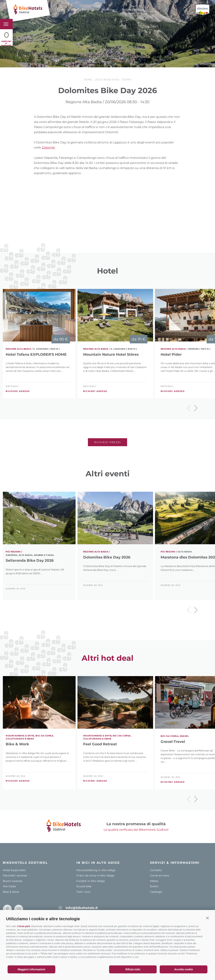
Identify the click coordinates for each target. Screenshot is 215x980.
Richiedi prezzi (107, 442)
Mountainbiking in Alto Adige (96, 870)
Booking (108, 10)
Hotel (59, 10)
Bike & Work (17, 744)
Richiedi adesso (18, 391)
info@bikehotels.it (82, 908)
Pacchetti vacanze (15, 875)
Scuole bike (84, 886)
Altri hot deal (107, 658)
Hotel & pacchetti (14, 870)
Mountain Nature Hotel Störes (111, 355)
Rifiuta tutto (133, 969)
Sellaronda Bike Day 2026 (30, 561)
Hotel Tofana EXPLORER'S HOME (36, 355)
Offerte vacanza (82, 10)
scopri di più (16, 589)
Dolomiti (48, 147)
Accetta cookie (184, 969)
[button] (207, 918)
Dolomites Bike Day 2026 (107, 557)
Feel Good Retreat (100, 744)
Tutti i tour (83, 892)
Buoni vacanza (133, 10)
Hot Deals (9, 886)
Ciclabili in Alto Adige (91, 881)
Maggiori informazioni (31, 969)
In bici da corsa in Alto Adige (95, 875)
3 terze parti (24, 926)
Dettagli (12, 386)
